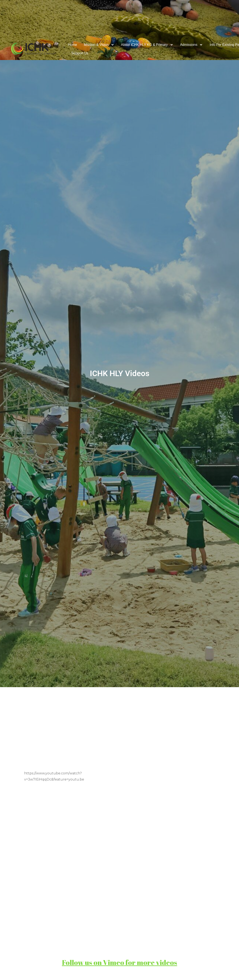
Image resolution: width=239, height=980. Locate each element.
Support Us (80, 53)
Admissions (192, 45)
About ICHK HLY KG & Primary (147, 45)
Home (73, 45)
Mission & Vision (99, 45)
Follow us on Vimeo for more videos (119, 962)
